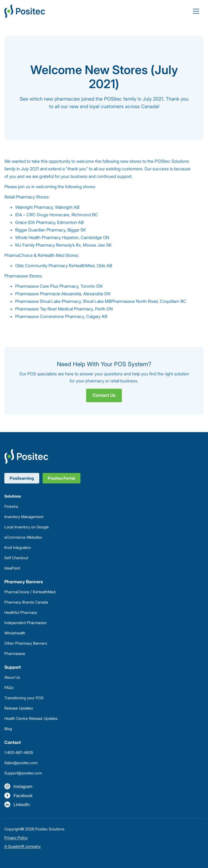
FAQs (9, 688)
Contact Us (104, 397)
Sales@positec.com (21, 763)
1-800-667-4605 (19, 752)
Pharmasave (15, 653)
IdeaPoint (12, 568)
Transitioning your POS (24, 698)
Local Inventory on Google (27, 527)
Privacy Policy (16, 838)
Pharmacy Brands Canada (26, 602)
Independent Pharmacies (25, 623)
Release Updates (19, 708)
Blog (8, 729)
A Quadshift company (22, 846)
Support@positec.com (23, 773)
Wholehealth (15, 633)
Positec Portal (61, 478)
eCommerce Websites (23, 537)
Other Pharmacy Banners (26, 643)
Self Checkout (16, 558)
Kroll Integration (18, 547)
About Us (12, 677)
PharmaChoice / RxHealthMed (30, 592)
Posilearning (22, 478)
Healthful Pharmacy (21, 612)
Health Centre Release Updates (31, 718)
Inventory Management (24, 517)
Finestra (11, 506)
